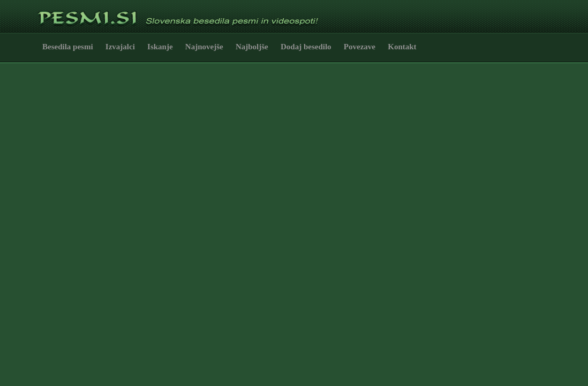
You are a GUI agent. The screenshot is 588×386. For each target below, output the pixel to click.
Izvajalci (120, 47)
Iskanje (160, 47)
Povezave (360, 47)
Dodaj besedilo (306, 47)
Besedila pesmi (68, 47)
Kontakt (402, 47)
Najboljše (252, 47)
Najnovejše (204, 47)
